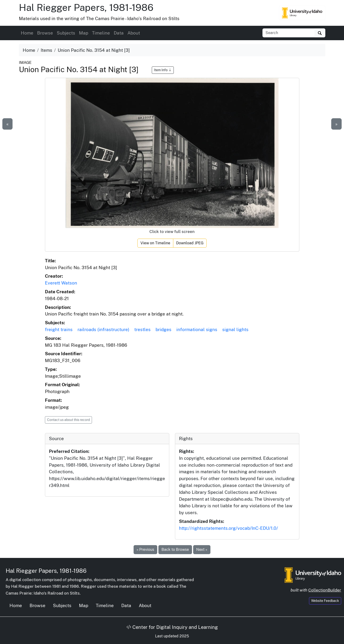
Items (46, 50)
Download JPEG (190, 243)
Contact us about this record (68, 420)
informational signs (197, 329)
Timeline (101, 33)
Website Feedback (325, 601)
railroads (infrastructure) (103, 329)
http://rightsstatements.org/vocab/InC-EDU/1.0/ (229, 528)
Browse (45, 33)
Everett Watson (61, 283)
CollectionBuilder (325, 590)
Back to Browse (175, 550)
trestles (142, 329)
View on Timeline (155, 243)
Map (84, 33)
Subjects (66, 33)
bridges (163, 329)
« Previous (145, 550)
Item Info (163, 70)
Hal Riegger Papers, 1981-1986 (86, 7)
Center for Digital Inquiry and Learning (172, 627)
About (134, 33)
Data (119, 33)
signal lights (235, 329)
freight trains (59, 329)
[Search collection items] (289, 33)
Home (27, 33)
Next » (202, 550)
